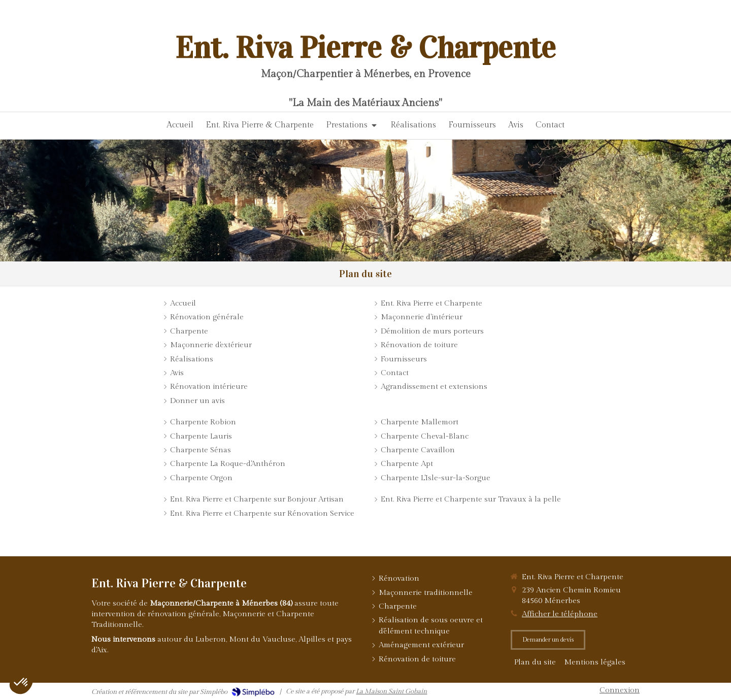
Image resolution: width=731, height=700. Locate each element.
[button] (21, 683)
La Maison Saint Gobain (391, 691)
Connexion (620, 690)
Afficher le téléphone (560, 614)
